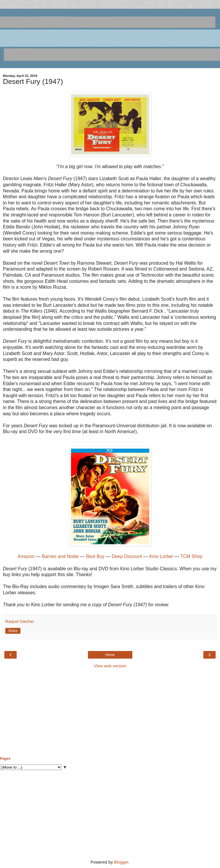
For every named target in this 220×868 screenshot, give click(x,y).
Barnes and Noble (60, 556)
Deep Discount (127, 556)
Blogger (121, 862)
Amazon (27, 556)
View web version (110, 666)
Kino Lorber (162, 556)
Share (13, 631)
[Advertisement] (110, 713)
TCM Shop (191, 556)
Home (110, 655)
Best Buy (95, 556)
